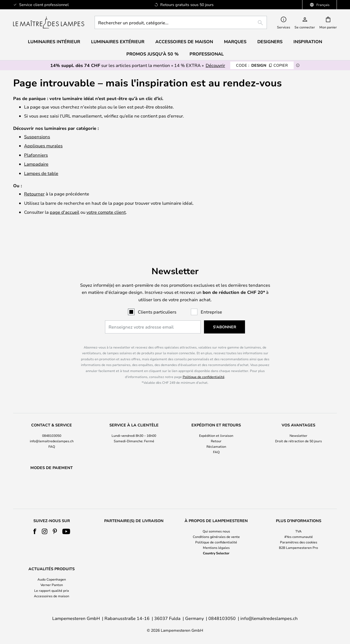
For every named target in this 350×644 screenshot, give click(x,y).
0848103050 (52, 421)
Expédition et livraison (216, 421)
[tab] (52, 425)
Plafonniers (36, 155)
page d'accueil (65, 212)
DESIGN (262, 65)
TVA (298, 531)
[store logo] (49, 22)
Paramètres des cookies (299, 542)
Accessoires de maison (52, 596)
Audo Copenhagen (52, 579)
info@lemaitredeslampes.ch (52, 427)
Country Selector (216, 553)
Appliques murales (43, 146)
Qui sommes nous (216, 531)
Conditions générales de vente (216, 537)
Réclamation (216, 432)
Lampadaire (36, 164)
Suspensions (37, 137)
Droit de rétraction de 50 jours (298, 427)
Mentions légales (216, 548)
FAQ (52, 432)
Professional (207, 54)
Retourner (34, 194)
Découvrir (215, 65)
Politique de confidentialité (204, 362)
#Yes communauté (299, 537)
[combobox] (181, 22)
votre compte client (106, 212)
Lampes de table (41, 173)
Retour (216, 427)
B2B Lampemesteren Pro (298, 548)
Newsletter (298, 421)
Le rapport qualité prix (52, 590)
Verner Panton (52, 585)
